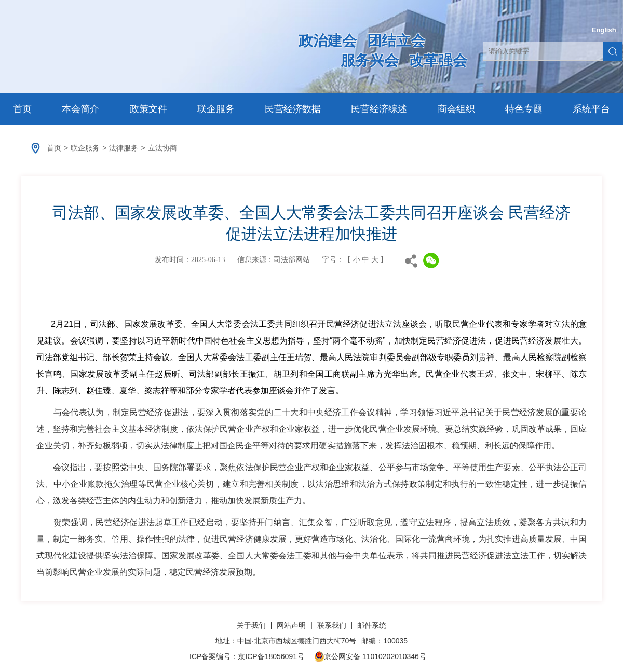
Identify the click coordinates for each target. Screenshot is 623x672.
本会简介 (80, 109)
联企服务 (216, 109)
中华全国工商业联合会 (131, 50)
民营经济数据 (293, 109)
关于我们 (252, 625)
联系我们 (332, 625)
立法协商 (162, 148)
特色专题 (524, 109)
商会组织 (456, 109)
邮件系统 (372, 625)
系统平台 (591, 109)
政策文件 (148, 109)
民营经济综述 (379, 109)
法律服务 (124, 148)
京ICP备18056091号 (271, 656)
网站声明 (291, 625)
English (604, 30)
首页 (22, 109)
